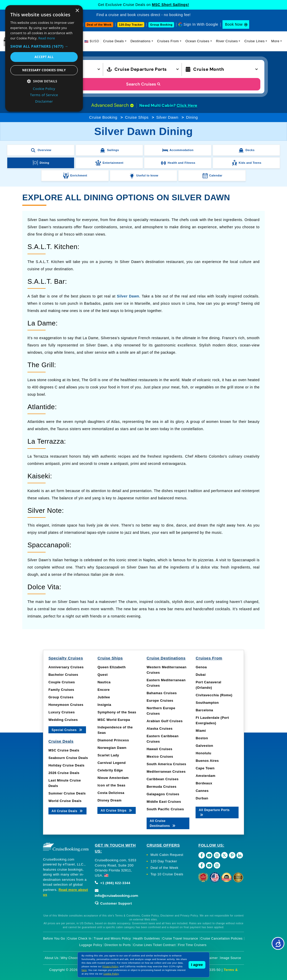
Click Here (187, 105)
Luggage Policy (91, 945)
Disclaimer (210, 958)
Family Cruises (61, 690)
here (84, 970)
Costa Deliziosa (111, 793)
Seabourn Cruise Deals (68, 758)
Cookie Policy (111, 974)
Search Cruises (144, 84)
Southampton (207, 703)
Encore (103, 690)
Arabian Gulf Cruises (165, 721)
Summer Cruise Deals (67, 793)
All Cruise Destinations (163, 823)
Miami (201, 731)
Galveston (204, 746)
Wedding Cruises (63, 720)
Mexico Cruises (160, 757)
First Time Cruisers (192, 945)
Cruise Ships (137, 117)
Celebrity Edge (110, 770)
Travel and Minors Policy (112, 939)
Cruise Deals (113, 41)
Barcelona (204, 710)
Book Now (234, 24)
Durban (202, 798)
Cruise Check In (79, 939)
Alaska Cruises (160, 729)
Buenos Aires (207, 761)
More (275, 41)
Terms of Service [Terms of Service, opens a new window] (44, 95)
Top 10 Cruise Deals (167, 874)
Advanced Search (112, 105)
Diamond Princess (113, 740)
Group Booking (161, 25)
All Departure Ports (214, 812)
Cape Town (205, 768)
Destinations (141, 41)
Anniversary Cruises (66, 667)
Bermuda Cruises (162, 787)
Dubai (201, 675)
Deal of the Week (99, 25)
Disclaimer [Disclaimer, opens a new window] (44, 101)
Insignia (104, 705)
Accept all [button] (44, 57)
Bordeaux (204, 783)
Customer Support (113, 903)
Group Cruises (61, 697)
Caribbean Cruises (163, 779)
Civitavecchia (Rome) (214, 695)
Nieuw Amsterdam (113, 778)
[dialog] (44, 58)
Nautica (104, 682)
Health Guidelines (146, 939)
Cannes (202, 791)
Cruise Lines (254, 41)
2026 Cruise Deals (64, 773)
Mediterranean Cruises (166, 772)
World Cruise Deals (65, 801)
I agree (197, 965)
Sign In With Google (201, 24)
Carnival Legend (112, 763)
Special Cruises (67, 730)
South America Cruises (166, 764)
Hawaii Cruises (160, 749)
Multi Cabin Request (167, 855)
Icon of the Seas (111, 785)
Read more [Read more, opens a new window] (47, 38)
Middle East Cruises (164, 802)
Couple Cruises (62, 682)
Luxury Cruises (62, 712)
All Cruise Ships (117, 810)
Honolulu (203, 753)
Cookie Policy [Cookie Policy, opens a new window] (44, 89)
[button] (44, 46)
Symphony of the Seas (117, 712)
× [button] (77, 11)
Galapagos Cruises (163, 794)
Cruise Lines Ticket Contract (154, 945)
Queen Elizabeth (112, 667)
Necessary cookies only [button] (44, 70)
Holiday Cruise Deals (66, 765)
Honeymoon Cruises (66, 705)
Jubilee (104, 697)
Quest (102, 675)
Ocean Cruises (197, 41)
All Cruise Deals (67, 811)
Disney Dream (109, 800)
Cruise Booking (103, 117)
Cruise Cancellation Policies (222, 939)
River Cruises (227, 41)
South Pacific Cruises (165, 809)
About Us (51, 958)
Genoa (201, 667)
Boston (202, 738)
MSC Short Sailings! (170, 5)
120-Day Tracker (131, 25)
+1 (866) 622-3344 (113, 883)
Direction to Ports (118, 945)
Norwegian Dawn (112, 748)
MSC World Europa (114, 720)
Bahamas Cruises (162, 693)
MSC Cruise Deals (64, 750)
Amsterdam (205, 776)
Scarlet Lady (108, 755)
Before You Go (54, 939)
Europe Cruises (160, 701)
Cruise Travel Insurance (180, 939)
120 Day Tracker (164, 861)
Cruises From (168, 41)
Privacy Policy (110, 967)
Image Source (231, 958)
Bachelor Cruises (63, 675)
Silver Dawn (167, 117)
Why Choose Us (73, 958)
